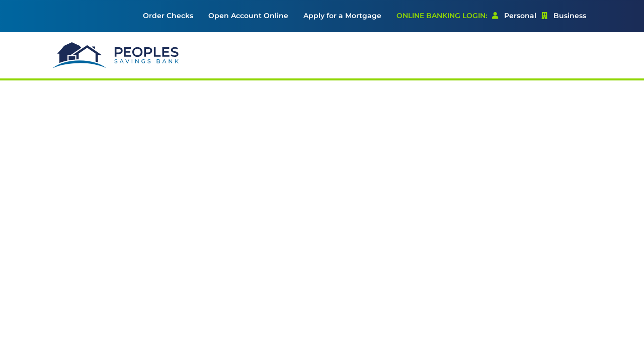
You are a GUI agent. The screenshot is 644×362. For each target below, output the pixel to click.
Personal (514, 16)
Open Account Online (248, 16)
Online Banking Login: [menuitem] (442, 16)
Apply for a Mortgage (342, 16)
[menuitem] (168, 16)
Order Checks (168, 16)
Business (564, 16)
